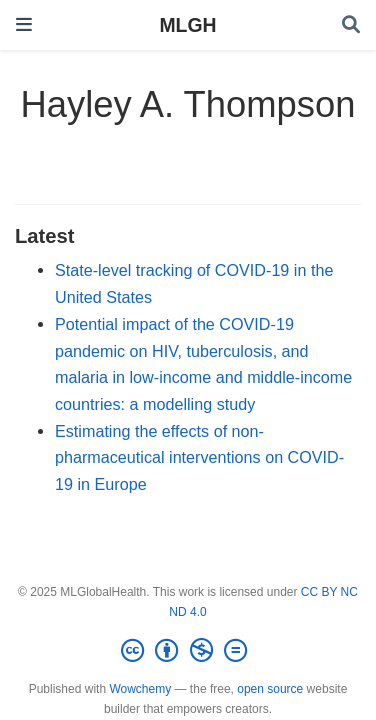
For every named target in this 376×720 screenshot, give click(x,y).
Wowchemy (140, 689)
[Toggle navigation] (24, 24)
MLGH (187, 25)
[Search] (351, 25)
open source (270, 689)
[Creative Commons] (188, 651)
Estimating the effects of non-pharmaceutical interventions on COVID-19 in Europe (199, 457)
